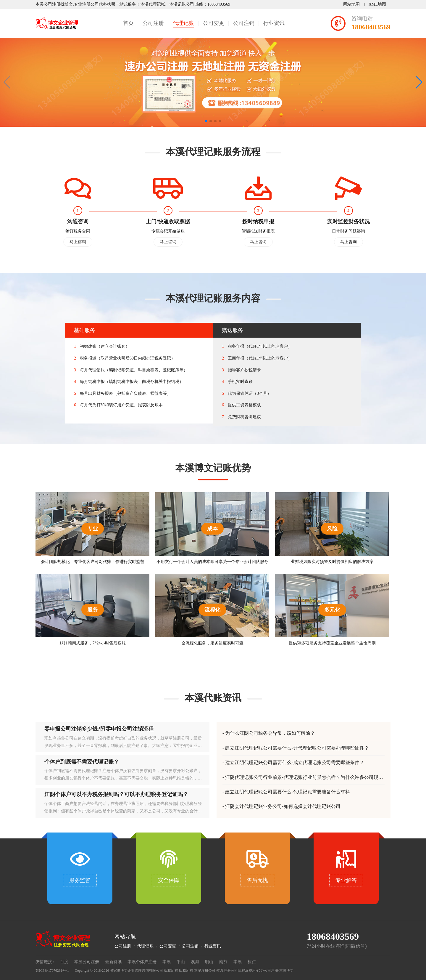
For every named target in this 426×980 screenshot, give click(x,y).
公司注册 (153, 23)
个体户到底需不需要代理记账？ (82, 762)
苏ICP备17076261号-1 (52, 971)
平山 (181, 962)
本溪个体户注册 (142, 962)
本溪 (167, 962)
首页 (128, 23)
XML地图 (377, 4)
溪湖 (195, 962)
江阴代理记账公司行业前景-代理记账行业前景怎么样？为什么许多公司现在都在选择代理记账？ (303, 778)
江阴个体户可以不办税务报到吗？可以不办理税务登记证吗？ (116, 794)
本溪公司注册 (87, 962)
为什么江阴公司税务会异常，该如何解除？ (270, 733)
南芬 (223, 962)
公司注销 (244, 23)
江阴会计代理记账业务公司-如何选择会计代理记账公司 (283, 806)
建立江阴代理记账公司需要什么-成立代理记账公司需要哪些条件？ (295, 762)
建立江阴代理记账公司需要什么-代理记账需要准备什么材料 (287, 792)
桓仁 (252, 962)
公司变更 (214, 23)
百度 (64, 962)
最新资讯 (113, 962)
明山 (209, 962)
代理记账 (183, 23)
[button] (419, 82)
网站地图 (351, 4)
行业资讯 (274, 23)
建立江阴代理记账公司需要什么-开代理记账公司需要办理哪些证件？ (297, 748)
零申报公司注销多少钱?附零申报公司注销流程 (99, 729)
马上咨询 (78, 242)
